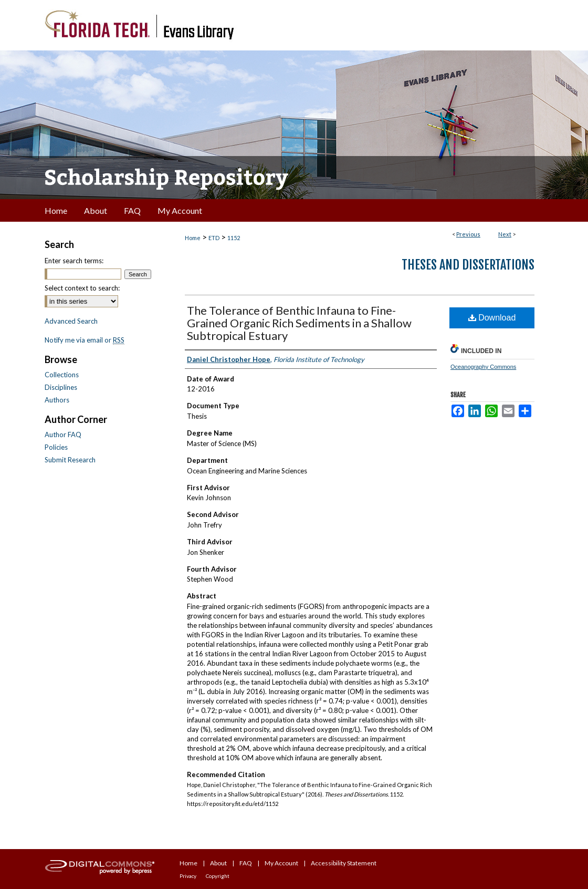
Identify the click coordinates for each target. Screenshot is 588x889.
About (218, 863)
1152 (234, 238)
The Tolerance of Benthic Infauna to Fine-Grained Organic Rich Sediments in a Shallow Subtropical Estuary (299, 323)
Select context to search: (82, 288)
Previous (468, 234)
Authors (57, 400)
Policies (56, 447)
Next (505, 234)
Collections (62, 375)
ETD (214, 238)
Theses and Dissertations (468, 265)
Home (193, 238)
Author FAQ (63, 435)
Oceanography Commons (483, 367)
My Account (281, 863)
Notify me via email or (85, 340)
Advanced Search (71, 321)
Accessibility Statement (344, 863)
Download (492, 318)
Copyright (218, 876)
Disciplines (61, 387)
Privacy (188, 876)
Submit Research (70, 460)
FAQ (246, 863)
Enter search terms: (74, 261)
